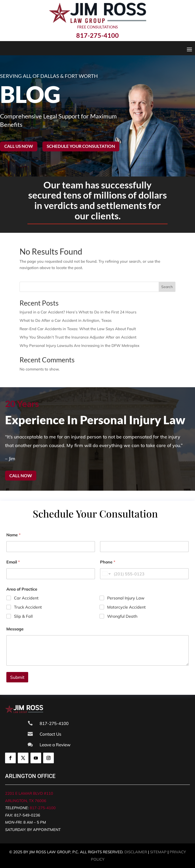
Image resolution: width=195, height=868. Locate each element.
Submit (17, 677)
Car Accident (26, 598)
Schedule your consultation (81, 146)
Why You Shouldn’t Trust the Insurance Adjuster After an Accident (78, 337)
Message (15, 629)
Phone (108, 562)
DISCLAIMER (136, 852)
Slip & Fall (23, 616)
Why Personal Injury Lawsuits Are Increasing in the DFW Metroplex (79, 346)
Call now (21, 476)
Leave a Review (55, 745)
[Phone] (144, 574)
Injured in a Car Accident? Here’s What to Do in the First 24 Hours (78, 312)
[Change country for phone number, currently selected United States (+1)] (106, 574)
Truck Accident (28, 607)
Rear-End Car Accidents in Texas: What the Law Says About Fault (78, 329)
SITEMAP (158, 852)
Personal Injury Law (126, 598)
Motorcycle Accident (126, 607)
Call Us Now (19, 146)
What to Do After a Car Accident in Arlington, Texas (66, 320)
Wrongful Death (122, 616)
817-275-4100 (43, 808)
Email (13, 562)
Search (167, 287)
